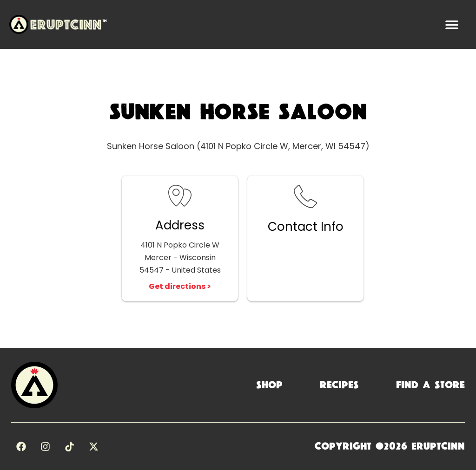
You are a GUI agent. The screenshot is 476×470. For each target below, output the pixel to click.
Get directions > (180, 286)
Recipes (339, 385)
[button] (452, 24)
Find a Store (430, 385)
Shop (269, 385)
